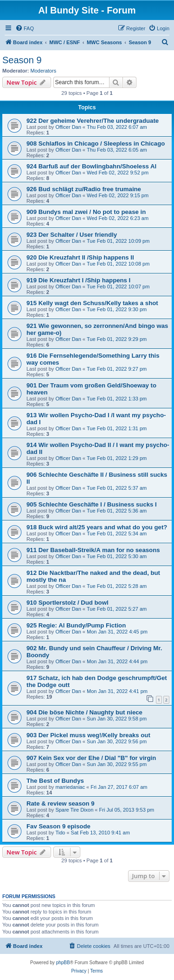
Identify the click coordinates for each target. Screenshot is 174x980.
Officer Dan (68, 127)
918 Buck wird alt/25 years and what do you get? (97, 527)
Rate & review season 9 (61, 803)
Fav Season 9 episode (58, 826)
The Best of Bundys (55, 781)
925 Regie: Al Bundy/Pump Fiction (76, 625)
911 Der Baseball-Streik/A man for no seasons (93, 550)
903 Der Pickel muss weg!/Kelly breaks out (88, 735)
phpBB (63, 963)
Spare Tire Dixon (74, 810)
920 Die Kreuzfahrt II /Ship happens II (80, 257)
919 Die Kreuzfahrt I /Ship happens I (78, 280)
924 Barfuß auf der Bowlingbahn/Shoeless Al (91, 166)
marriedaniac (70, 787)
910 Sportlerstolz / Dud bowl (68, 603)
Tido (60, 833)
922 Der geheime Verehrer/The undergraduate (93, 121)
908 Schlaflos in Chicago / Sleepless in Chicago (96, 143)
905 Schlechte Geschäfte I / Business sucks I (92, 504)
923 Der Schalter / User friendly (72, 235)
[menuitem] (25, 28)
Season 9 (22, 60)
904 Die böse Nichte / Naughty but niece (84, 712)
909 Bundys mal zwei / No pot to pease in (86, 212)
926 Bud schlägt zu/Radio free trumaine (84, 189)
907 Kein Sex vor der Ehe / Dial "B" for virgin (91, 758)
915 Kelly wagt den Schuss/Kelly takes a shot (92, 303)
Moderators (44, 71)
